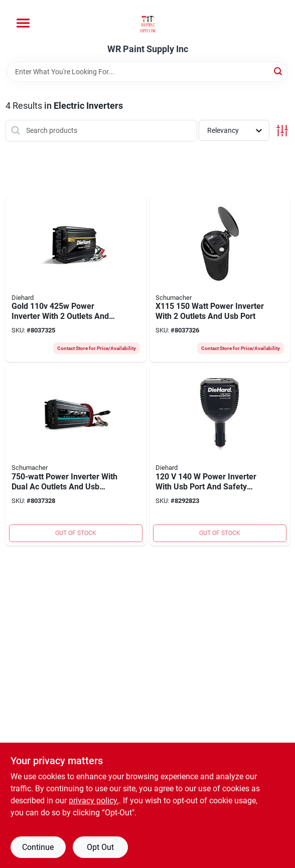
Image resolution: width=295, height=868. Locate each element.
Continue (38, 847)
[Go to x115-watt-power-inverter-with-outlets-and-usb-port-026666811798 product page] (220, 279)
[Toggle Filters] (282, 131)
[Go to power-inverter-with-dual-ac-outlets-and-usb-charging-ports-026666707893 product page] (76, 456)
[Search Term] (147, 72)
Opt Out (100, 847)
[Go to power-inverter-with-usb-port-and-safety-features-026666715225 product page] (220, 456)
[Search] (279, 71)
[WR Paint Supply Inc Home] (148, 22)
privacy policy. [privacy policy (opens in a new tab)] (94, 801)
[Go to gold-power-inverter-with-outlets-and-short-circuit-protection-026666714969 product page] (76, 279)
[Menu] (23, 23)
